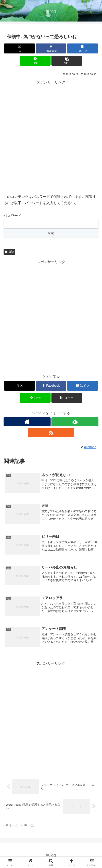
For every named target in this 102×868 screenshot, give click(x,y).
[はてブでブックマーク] (82, 48)
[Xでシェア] (19, 48)
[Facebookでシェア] (51, 48)
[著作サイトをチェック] (27, 422)
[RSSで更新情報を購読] (51, 433)
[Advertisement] (51, 136)
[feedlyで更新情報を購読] (75, 422)
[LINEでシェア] (35, 61)
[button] (67, 61)
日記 (9, 252)
